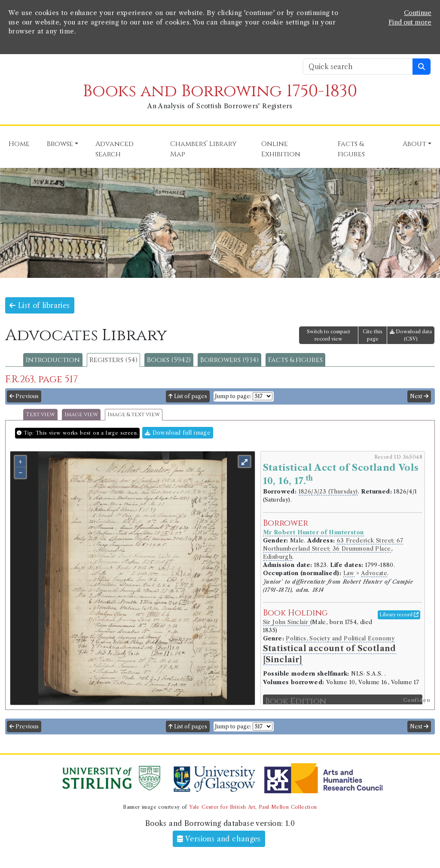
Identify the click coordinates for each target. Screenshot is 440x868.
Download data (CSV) (411, 335)
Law (349, 573)
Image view (81, 415)
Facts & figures (295, 360)
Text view (40, 415)
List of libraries (40, 305)
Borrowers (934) (229, 360)
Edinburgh (278, 557)
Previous (24, 396)
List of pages (188, 396)
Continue (418, 13)
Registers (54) (113, 360)
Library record (399, 615)
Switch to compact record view (328, 335)
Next (419, 396)
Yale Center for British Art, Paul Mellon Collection (253, 807)
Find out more (410, 22)
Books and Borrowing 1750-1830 (220, 91)
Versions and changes (219, 839)
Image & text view (134, 415)
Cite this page (373, 335)
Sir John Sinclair (287, 622)
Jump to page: (233, 396)
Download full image (178, 433)
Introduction (53, 360)
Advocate (374, 573)
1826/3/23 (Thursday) (328, 492)
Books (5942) (169, 360)
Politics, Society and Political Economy (340, 638)
